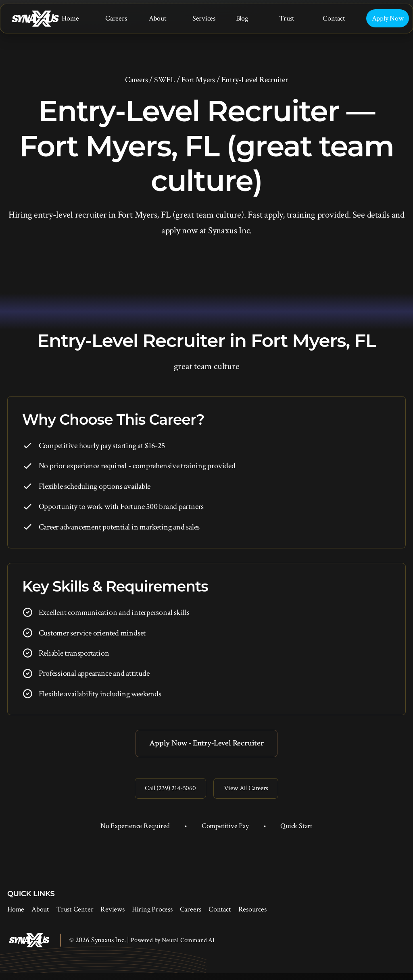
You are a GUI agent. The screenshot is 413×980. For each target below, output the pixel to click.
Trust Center (75, 916)
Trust (287, 18)
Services (204, 18)
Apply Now (388, 18)
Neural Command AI (188, 947)
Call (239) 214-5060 (166, 793)
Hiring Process (152, 916)
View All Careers (250, 793)
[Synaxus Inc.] (35, 19)
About (158, 18)
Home (70, 18)
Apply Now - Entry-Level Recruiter (207, 744)
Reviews (112, 916)
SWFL (165, 80)
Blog (242, 18)
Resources (252, 916)
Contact (334, 18)
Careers (116, 18)
